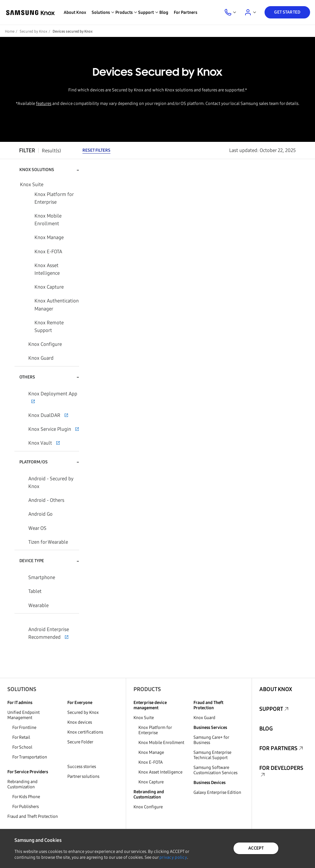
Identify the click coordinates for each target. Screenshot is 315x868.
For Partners (185, 12)
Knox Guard (204, 718)
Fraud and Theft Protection (33, 816)
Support (271, 709)
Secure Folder (80, 742)
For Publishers (26, 807)
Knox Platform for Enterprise (155, 730)
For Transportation (30, 757)
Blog (164, 12)
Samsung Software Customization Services (215, 770)
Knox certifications (85, 732)
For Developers (281, 768)
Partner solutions (83, 776)
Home (10, 31)
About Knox (75, 12)
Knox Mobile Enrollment (161, 743)
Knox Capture (151, 782)
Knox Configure (148, 807)
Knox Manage (151, 752)
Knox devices (80, 722)
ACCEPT (256, 848)
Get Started (287, 12)
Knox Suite (144, 718)
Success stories (82, 767)
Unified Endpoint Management (24, 715)
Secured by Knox (34, 31)
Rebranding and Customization (22, 784)
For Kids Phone (26, 797)
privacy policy (173, 857)
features (44, 104)
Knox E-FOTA (151, 762)
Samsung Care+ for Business (211, 740)
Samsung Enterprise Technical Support (212, 755)
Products (147, 689)
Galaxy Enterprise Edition (217, 792)
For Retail (21, 737)
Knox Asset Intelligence (160, 772)
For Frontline (24, 728)
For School (22, 747)
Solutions (22, 689)
